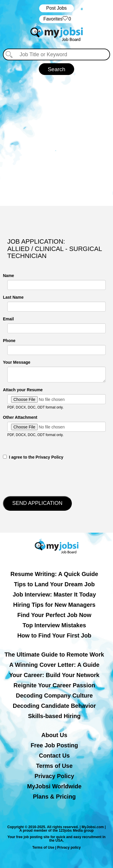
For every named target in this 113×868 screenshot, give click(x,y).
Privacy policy (69, 848)
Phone (9, 341)
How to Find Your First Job (54, 635)
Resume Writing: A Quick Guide (54, 574)
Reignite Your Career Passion (54, 685)
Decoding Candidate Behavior (54, 706)
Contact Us (54, 756)
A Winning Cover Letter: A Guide (54, 665)
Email (8, 319)
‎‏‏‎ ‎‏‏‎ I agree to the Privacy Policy (33, 457)
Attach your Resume (23, 390)
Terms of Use (54, 766)
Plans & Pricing (54, 797)
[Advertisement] (56, 140)
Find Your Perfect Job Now (54, 615)
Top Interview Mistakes (54, 625)
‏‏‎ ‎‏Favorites (56, 19)
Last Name (13, 297)
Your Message (17, 362)
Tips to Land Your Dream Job (54, 584)
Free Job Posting (54, 745)
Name (8, 276)
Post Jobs (56, 8)
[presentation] (47, 477)
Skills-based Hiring (54, 716)
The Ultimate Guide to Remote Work (54, 655)
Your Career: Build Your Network (54, 675)
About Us (54, 735)
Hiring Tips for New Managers (54, 605)
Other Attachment (20, 417)
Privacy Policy (54, 776)
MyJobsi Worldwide (54, 786)
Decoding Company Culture (54, 696)
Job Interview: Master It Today (54, 594)
